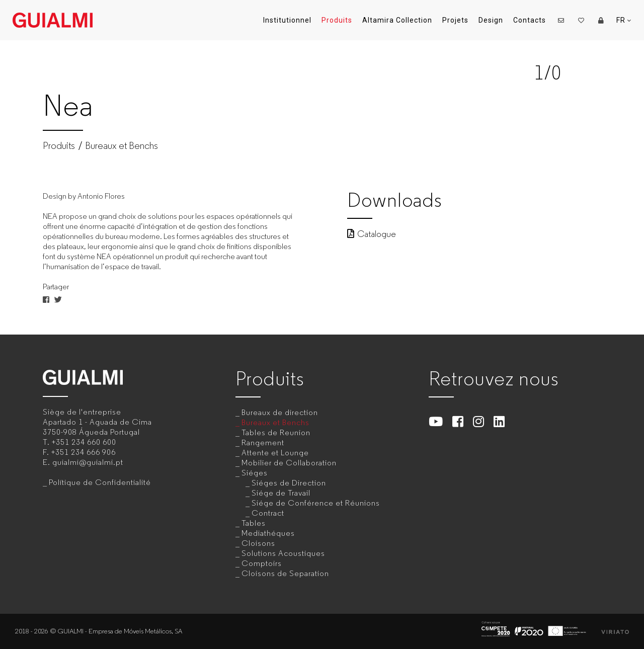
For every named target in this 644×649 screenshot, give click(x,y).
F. (79, 452)
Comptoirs (262, 563)
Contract (268, 513)
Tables (254, 523)
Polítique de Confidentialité (100, 482)
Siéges (255, 473)
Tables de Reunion (276, 432)
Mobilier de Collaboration (289, 463)
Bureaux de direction (280, 412)
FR (624, 20)
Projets (455, 20)
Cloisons (258, 543)
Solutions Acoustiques (283, 553)
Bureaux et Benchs (122, 146)
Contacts (530, 20)
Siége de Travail (281, 493)
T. (79, 442)
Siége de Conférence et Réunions (316, 503)
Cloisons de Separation (285, 573)
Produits (337, 20)
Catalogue (372, 234)
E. (83, 462)
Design (491, 20)
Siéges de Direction (289, 483)
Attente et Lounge (275, 453)
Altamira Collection (397, 20)
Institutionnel (287, 20)
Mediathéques (268, 533)
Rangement (263, 442)
